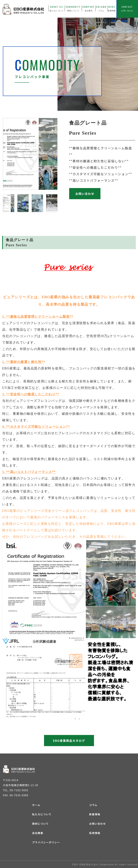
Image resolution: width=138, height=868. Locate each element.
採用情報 (95, 833)
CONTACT (127, 9)
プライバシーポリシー (46, 842)
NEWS (112, 9)
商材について (41, 824)
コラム (93, 805)
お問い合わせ (97, 824)
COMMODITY (73, 9)
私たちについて (42, 814)
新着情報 (95, 814)
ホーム (36, 805)
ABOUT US (57, 9)
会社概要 (38, 833)
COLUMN (101, 9)
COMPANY (89, 9)
